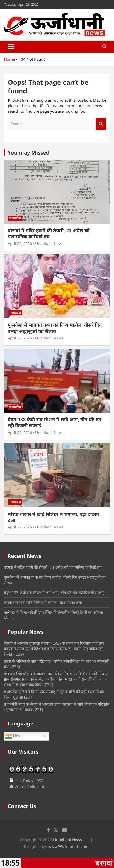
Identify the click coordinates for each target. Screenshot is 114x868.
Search (101, 124)
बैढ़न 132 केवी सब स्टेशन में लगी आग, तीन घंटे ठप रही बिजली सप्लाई (55, 422)
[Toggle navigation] (11, 47)
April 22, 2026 (20, 244)
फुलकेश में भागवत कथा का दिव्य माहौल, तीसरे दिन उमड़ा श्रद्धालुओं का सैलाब (55, 328)
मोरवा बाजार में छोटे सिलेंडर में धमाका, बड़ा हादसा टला (53, 517)
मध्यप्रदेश (15, 218)
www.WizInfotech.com (68, 846)
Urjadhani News (49, 244)
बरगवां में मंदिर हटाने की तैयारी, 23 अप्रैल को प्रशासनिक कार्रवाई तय (49, 233)
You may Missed (29, 153)
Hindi (14, 736)
